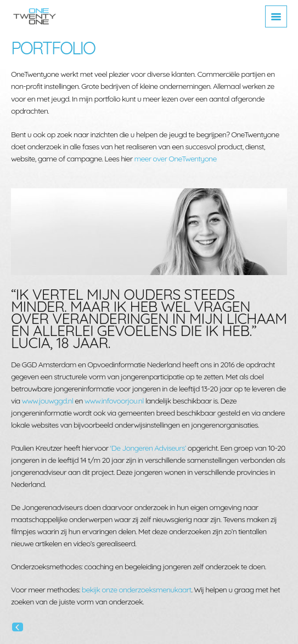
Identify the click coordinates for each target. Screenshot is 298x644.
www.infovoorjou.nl (114, 401)
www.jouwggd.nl (48, 401)
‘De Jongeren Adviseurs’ (148, 448)
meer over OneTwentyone (175, 159)
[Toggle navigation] (276, 16)
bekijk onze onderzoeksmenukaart (137, 590)
